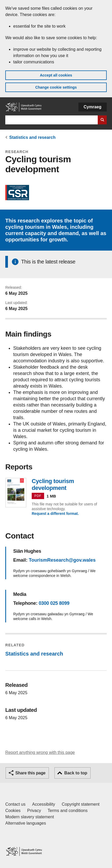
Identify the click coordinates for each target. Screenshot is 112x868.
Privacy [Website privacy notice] (34, 811)
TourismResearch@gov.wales (62, 560)
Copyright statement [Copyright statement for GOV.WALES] (81, 804)
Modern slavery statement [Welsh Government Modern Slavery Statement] (30, 817)
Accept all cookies (56, 75)
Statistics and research (32, 137)
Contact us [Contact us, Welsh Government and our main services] (15, 804)
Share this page (30, 773)
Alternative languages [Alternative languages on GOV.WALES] (26, 823)
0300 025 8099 (54, 603)
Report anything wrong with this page (40, 752)
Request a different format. (55, 514)
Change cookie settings (56, 87)
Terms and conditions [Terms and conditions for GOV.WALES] (67, 811)
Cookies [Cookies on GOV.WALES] (13, 811)
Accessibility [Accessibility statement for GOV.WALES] (43, 804)
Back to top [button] (76, 773)
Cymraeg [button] (93, 107)
